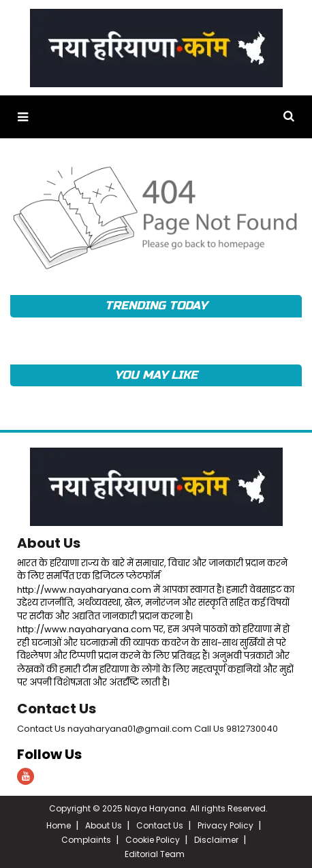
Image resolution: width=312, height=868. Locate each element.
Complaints (86, 840)
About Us (49, 543)
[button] (23, 117)
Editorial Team (155, 854)
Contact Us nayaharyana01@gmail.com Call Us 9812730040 (147, 729)
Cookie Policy (153, 840)
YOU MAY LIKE (156, 375)
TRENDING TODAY (156, 306)
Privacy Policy (225, 825)
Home (59, 825)
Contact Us (57, 709)
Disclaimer (216, 840)
